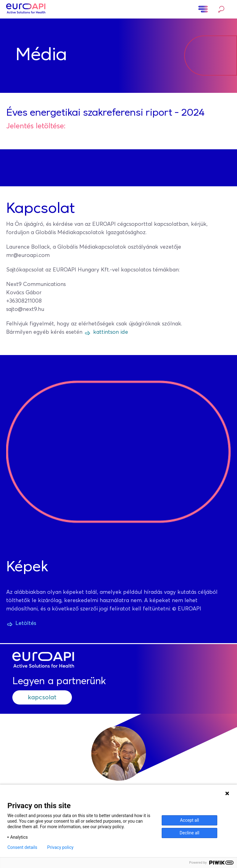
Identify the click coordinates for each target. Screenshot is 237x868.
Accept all (189, 820)
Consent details (22, 847)
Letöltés (26, 623)
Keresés (221, 9)
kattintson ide (111, 332)
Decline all (189, 833)
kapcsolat (42, 697)
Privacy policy (60, 847)
